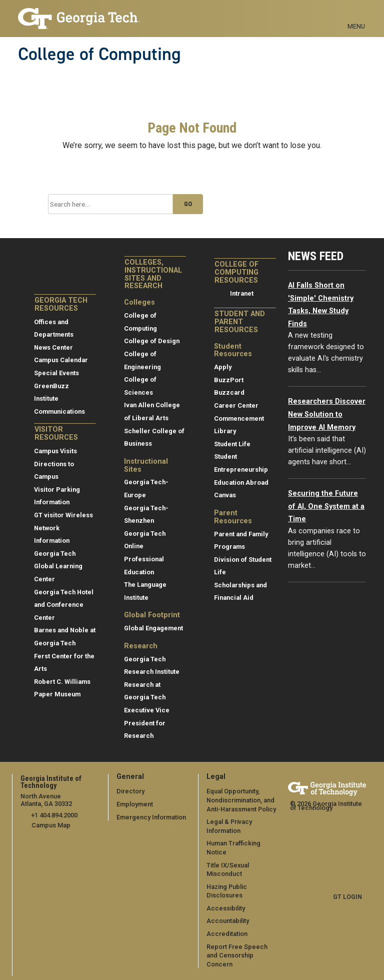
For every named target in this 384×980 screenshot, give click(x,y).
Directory (130, 791)
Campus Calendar (61, 360)
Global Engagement (153, 628)
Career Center (236, 405)
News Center (53, 347)
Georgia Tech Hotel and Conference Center (64, 605)
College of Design (152, 341)
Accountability (228, 921)
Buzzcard (229, 392)
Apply (223, 367)
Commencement (239, 418)
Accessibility (226, 908)
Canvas (225, 495)
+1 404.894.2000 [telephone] (54, 815)
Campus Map (51, 825)
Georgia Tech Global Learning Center (58, 566)
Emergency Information (151, 817)
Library (225, 431)
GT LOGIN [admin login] (347, 897)
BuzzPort (229, 380)
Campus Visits (55, 451)
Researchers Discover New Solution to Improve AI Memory (327, 414)
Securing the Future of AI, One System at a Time (326, 506)
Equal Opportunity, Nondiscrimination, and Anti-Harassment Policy (241, 800)
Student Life (232, 444)
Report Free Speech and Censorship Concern (237, 955)
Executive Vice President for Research (147, 723)
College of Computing (99, 54)
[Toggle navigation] (356, 15)
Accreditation (227, 934)
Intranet (242, 293)
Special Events (56, 373)
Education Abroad (241, 482)
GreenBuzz (51, 386)
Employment (135, 804)
